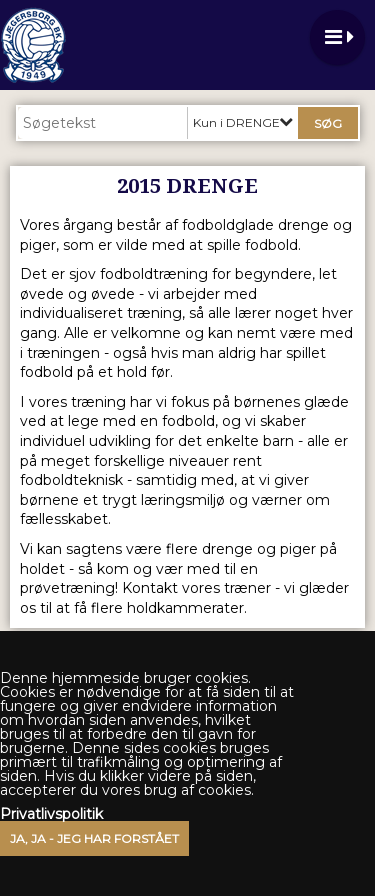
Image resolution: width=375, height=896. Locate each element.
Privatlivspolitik (51, 814)
